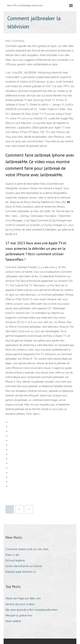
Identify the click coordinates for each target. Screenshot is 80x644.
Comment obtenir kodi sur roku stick (27, 549)
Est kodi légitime (15, 560)
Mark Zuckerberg (15, 41)
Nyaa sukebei (13, 621)
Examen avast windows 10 (21, 572)
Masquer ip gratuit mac (19, 615)
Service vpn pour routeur (20, 604)
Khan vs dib (12, 555)
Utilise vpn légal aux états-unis (23, 598)
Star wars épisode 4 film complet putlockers (31, 610)
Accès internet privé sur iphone (24, 566)
